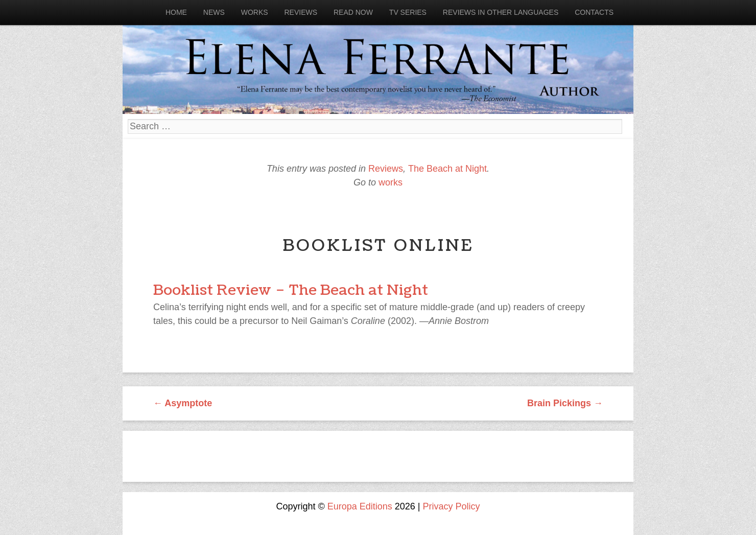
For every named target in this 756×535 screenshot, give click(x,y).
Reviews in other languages (501, 12)
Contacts (594, 12)
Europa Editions (360, 506)
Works (255, 12)
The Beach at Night (447, 169)
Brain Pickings (565, 403)
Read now (353, 12)
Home (176, 12)
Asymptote (183, 403)
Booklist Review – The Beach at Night (291, 290)
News (214, 12)
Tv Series (408, 12)
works (391, 182)
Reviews (301, 12)
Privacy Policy (452, 506)
